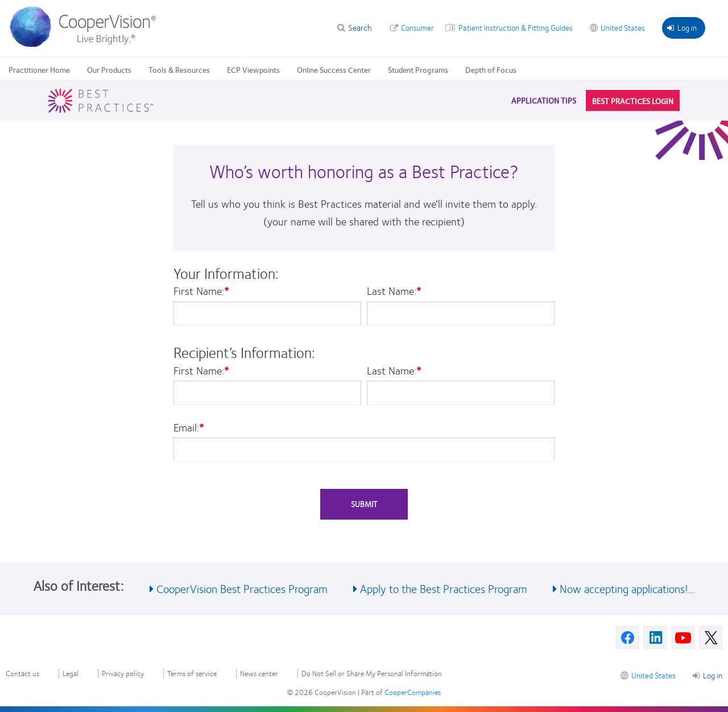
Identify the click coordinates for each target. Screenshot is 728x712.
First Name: (201, 291)
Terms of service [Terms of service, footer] (192, 674)
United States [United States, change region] (623, 27)
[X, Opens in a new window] (711, 637)
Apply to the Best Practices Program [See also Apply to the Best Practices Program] (444, 588)
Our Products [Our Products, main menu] (109, 69)
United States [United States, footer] (653, 675)
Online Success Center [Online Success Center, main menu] (334, 69)
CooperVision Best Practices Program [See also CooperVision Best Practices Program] (242, 588)
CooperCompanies (413, 692)
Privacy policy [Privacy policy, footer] (123, 674)
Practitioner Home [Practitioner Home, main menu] (39, 69)
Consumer (417, 27)
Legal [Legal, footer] (71, 674)
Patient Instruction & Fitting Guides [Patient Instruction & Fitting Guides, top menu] (516, 27)
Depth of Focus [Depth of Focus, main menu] (491, 69)
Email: (189, 427)
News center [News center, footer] (259, 674)
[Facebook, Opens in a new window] (627, 637)
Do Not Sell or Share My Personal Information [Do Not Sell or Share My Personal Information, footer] (372, 674)
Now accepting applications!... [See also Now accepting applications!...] (627, 588)
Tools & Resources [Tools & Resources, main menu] (179, 69)
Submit (364, 504)
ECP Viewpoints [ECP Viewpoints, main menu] (253, 69)
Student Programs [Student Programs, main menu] (418, 69)
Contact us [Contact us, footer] (22, 674)
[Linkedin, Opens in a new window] (655, 637)
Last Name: (394, 291)
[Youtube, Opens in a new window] (683, 637)
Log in (682, 27)
